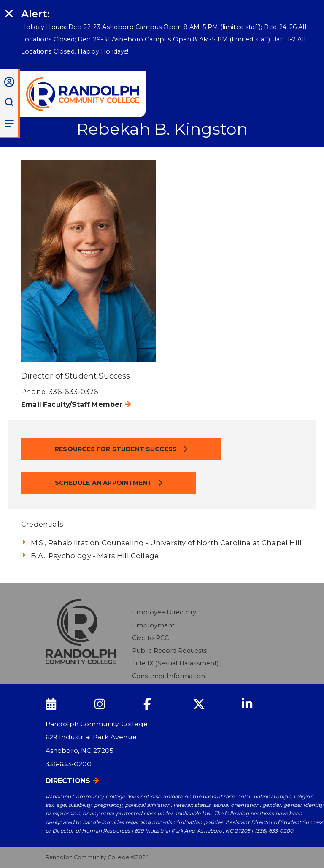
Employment (154, 625)
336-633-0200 (69, 764)
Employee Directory (164, 612)
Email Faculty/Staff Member (72, 404)
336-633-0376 (73, 392)
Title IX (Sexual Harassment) (175, 663)
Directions (68, 781)
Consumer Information (169, 676)
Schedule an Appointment (104, 483)
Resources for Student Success (117, 449)
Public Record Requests (170, 651)
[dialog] (299, 843)
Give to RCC (150, 638)
